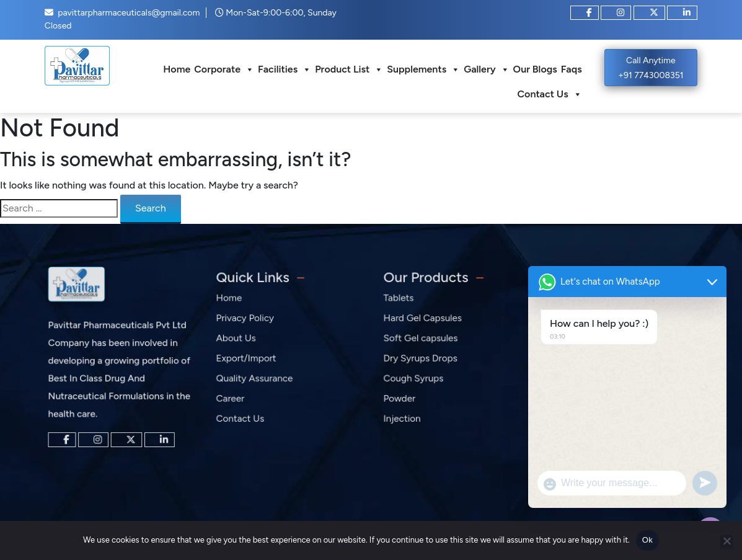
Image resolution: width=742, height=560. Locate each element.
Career (234, 397)
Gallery (486, 69)
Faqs (572, 69)
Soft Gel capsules (423, 342)
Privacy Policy (248, 323)
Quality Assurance (257, 379)
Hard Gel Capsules (425, 323)
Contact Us (550, 94)
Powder (404, 397)
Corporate (224, 69)
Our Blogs (535, 69)
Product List (349, 69)
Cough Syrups (417, 379)
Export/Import (249, 361)
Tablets (403, 305)
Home (177, 69)
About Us (240, 342)
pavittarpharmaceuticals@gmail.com (129, 13)
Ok (647, 540)
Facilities (285, 69)
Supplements (423, 69)
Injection (406, 416)
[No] (727, 542)
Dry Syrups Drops (423, 361)
